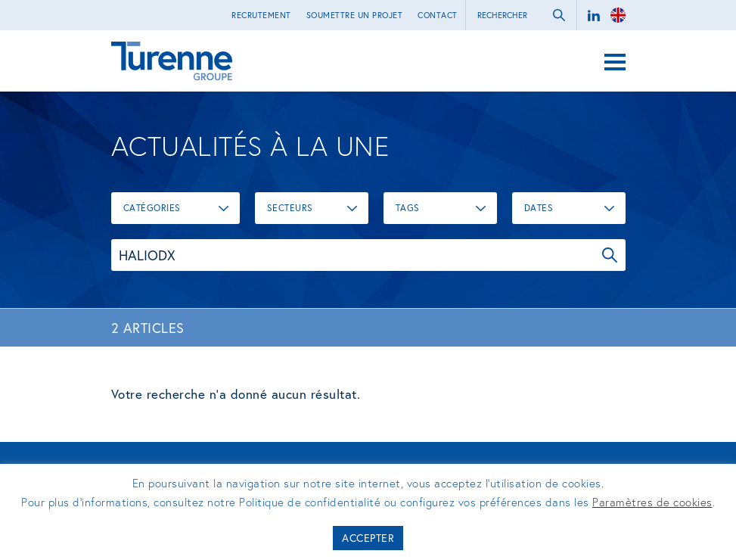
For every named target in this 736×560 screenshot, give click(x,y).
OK (610, 255)
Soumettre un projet (355, 15)
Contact (438, 15)
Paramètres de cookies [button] (652, 502)
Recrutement (261, 15)
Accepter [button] (368, 538)
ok (559, 15)
